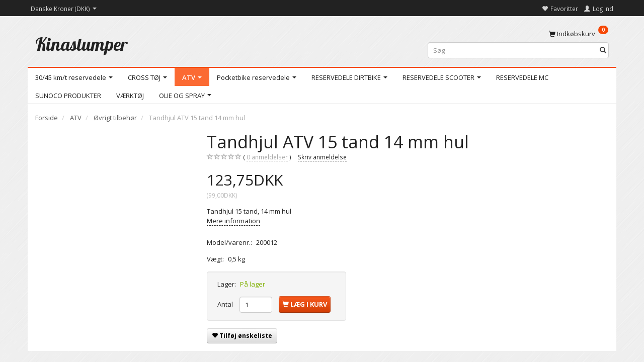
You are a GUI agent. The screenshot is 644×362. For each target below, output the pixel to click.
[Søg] (603, 51)
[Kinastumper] (82, 44)
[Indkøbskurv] (579, 33)
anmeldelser (267, 157)
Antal (226, 304)
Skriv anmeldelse (322, 157)
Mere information (233, 221)
